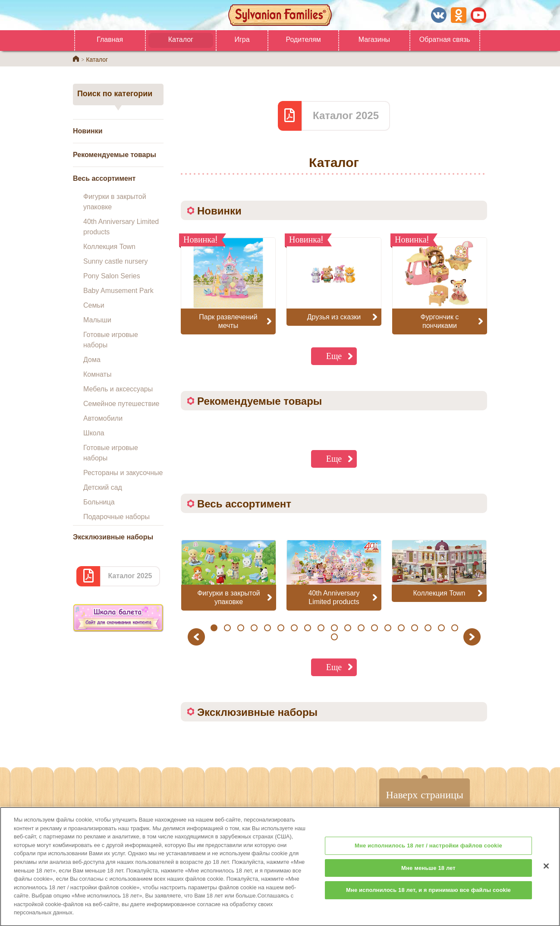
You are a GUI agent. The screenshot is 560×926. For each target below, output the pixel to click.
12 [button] (361, 628)
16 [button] (414, 628)
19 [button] (455, 628)
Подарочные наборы (116, 517)
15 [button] (401, 628)
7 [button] (294, 628)
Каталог (181, 39)
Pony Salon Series (112, 276)
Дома (92, 360)
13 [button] (374, 628)
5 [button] (267, 628)
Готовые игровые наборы (111, 340)
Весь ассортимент (104, 178)
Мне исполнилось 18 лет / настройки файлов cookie (428, 852)
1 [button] (214, 628)
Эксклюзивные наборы (113, 537)
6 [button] (281, 628)
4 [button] (254, 628)
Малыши (97, 320)
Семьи (94, 305)
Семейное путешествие (121, 404)
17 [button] (428, 628)
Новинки (88, 131)
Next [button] (473, 637)
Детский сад (103, 487)
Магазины (374, 39)
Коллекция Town (109, 247)
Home (76, 59)
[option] (229, 575)
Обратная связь (445, 39)
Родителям (303, 39)
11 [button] (348, 628)
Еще (334, 356)
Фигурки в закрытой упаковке (115, 202)
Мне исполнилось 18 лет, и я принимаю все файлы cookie (428, 896)
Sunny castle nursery (115, 261)
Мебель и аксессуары (118, 389)
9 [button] (321, 628)
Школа (94, 433)
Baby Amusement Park (118, 291)
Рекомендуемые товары (115, 155)
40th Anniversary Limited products (121, 227)
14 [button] (388, 628)
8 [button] (307, 628)
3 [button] (241, 628)
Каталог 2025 (130, 576)
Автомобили (103, 418)
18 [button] (441, 628)
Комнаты (97, 374)
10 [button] (334, 628)
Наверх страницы (425, 794)
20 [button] (334, 637)
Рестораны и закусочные (123, 473)
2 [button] (227, 628)
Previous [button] (198, 637)
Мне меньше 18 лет (428, 874)
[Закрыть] (546, 872)
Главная (110, 39)
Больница (99, 502)
